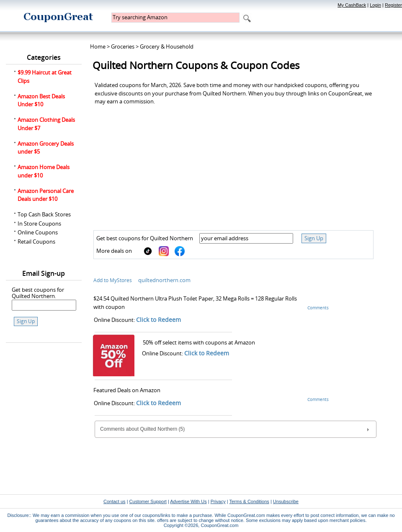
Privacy (218, 501)
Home (98, 46)
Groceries (123, 46)
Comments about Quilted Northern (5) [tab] (236, 429)
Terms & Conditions (249, 501)
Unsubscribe (286, 501)
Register (393, 5)
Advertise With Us (188, 501)
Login (375, 5)
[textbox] (175, 18)
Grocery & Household (167, 46)
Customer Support (148, 501)
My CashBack (352, 5)
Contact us (115, 501)
